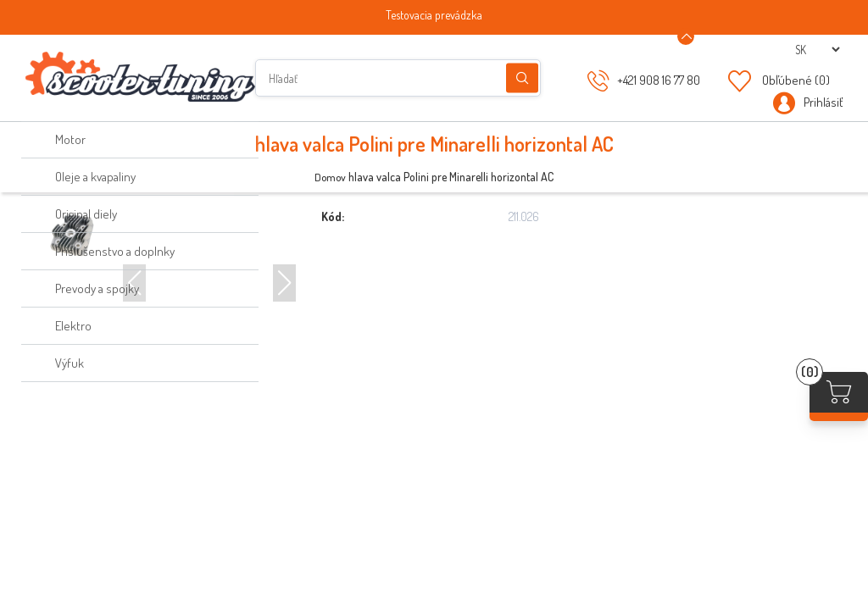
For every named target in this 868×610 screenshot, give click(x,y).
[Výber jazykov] (817, 50)
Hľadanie (522, 78)
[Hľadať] (398, 78)
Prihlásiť (823, 102)
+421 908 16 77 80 (659, 80)
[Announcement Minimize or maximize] (686, 36)
